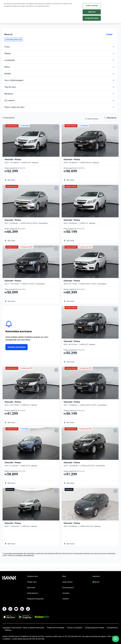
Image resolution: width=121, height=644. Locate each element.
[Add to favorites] (56, 127)
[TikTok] (28, 609)
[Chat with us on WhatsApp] (116, 639)
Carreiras (66, 593)
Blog (64, 576)
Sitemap (8, 630)
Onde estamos (32, 593)
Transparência (112, 628)
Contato (66, 599)
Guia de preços (68, 588)
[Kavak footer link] (9, 588)
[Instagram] (10, 609)
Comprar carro (33, 576)
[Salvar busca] (92, 119)
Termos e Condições (75, 628)
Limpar (109, 34)
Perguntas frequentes (35, 599)
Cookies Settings (92, 6)
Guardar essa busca (16, 347)
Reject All (92, 12)
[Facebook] (4, 609)
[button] (14, 40)
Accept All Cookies (92, 18)
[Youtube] (16, 609)
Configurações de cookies (94, 628)
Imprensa (96, 576)
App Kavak (31, 588)
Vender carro (32, 582)
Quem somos (67, 582)
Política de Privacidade (56, 628)
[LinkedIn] (22, 609)
